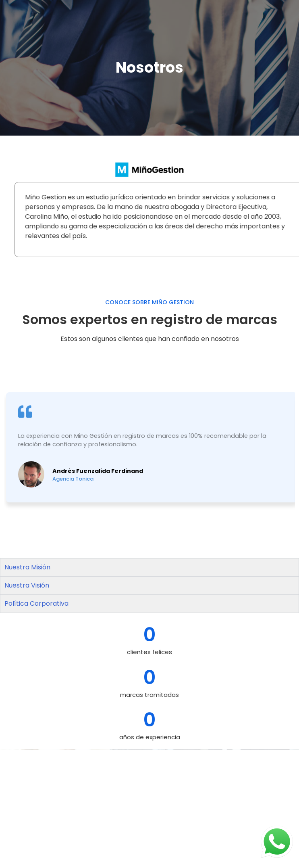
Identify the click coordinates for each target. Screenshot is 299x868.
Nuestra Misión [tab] (27, 567)
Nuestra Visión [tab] (27, 585)
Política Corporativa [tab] (36, 603)
